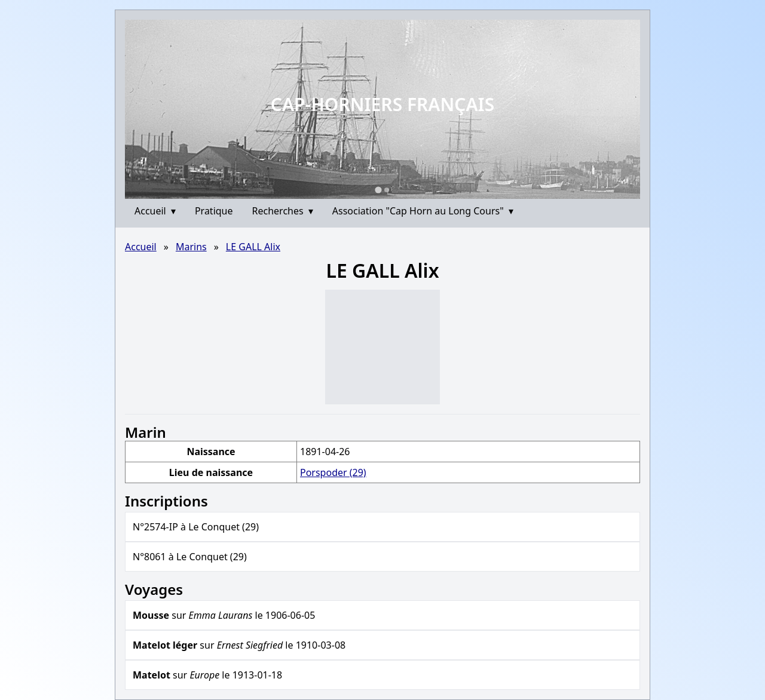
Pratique (214, 211)
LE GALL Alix (253, 247)
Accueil (155, 211)
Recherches (283, 211)
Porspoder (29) (333, 472)
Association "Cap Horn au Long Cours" (423, 211)
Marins (191, 247)
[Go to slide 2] (387, 190)
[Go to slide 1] (378, 190)
